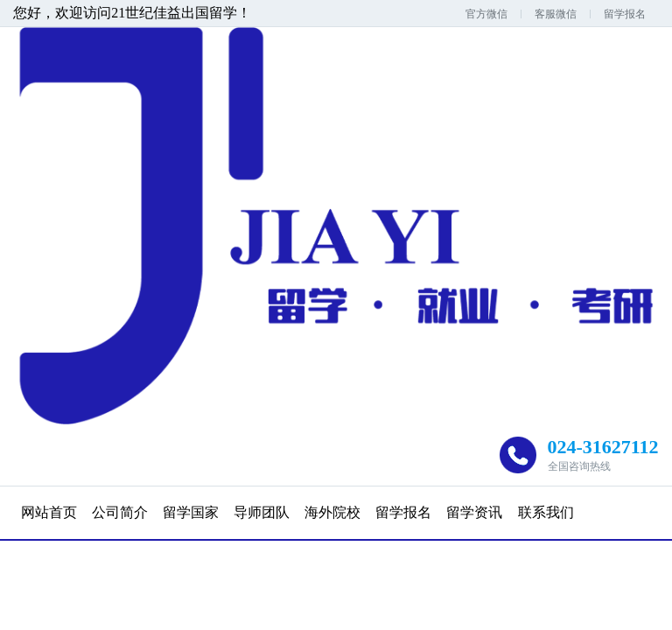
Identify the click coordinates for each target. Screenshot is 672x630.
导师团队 (262, 512)
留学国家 (191, 512)
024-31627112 (603, 447)
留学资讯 (474, 512)
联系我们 (546, 512)
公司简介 (120, 512)
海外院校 (332, 512)
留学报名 (625, 14)
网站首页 (49, 512)
